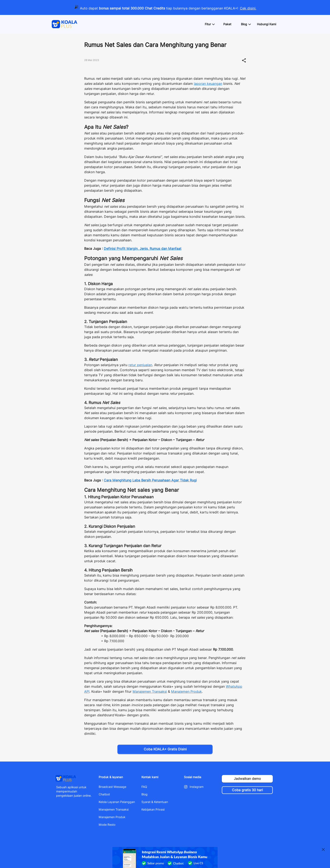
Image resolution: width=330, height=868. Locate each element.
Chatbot (104, 794)
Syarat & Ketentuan (155, 802)
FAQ (144, 787)
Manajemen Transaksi (150, 692)
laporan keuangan (208, 84)
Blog (144, 794)
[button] (210, 24)
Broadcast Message (112, 787)
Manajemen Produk (186, 692)
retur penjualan (140, 365)
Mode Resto (107, 825)
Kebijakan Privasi (153, 810)
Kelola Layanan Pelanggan (117, 802)
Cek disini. (248, 8)
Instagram (197, 787)
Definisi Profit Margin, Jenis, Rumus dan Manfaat (143, 249)
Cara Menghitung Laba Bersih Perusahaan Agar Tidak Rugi (150, 480)
